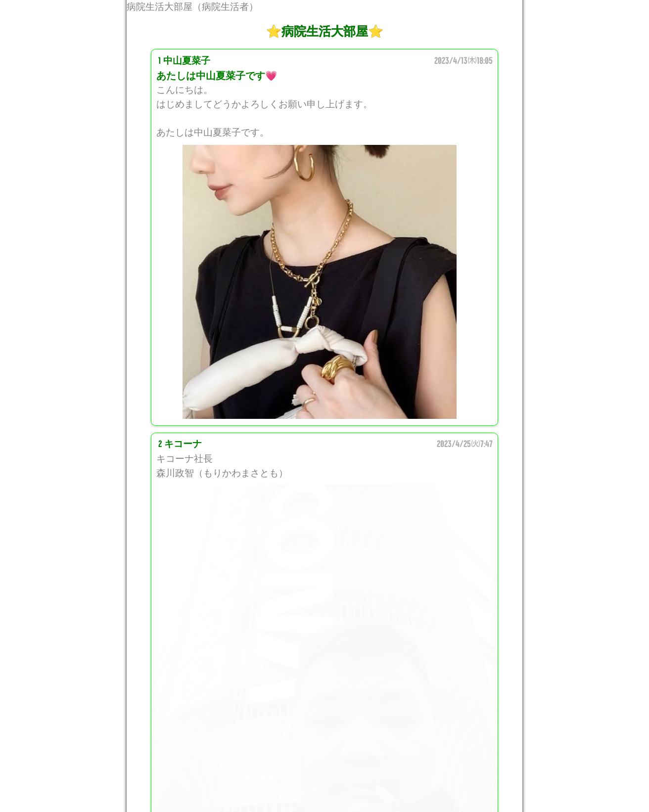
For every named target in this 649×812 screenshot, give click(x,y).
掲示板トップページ (324, 781)
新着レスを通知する (324, 756)
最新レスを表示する (324, 705)
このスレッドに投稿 (324, 730)
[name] (324, 524)
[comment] (324, 600)
